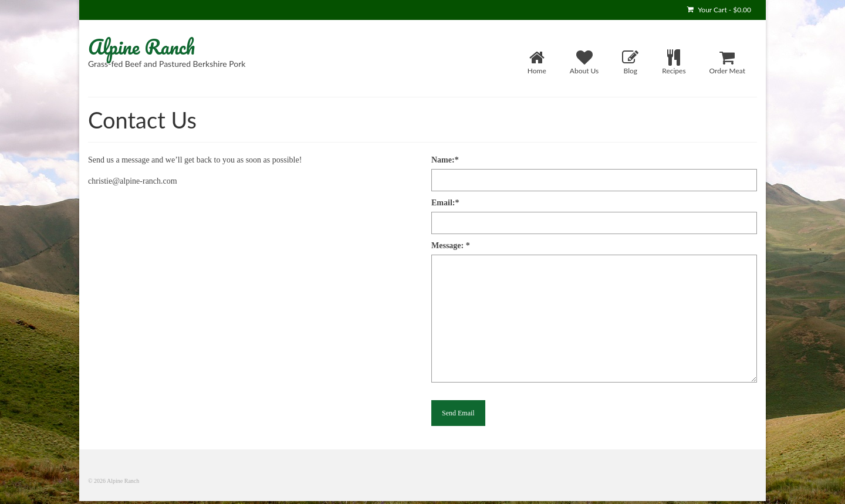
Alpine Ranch (141, 46)
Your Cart (719, 10)
